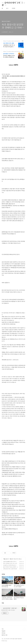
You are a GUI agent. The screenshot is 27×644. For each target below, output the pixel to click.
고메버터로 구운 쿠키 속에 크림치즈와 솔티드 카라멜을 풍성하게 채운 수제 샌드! (9, 46)
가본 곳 (11, 559)
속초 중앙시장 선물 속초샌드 (8, 43)
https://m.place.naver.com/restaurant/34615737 (12, 51)
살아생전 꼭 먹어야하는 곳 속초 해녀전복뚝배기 (9, 54)
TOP (24, 629)
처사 (3, 629)
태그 (7, 8)
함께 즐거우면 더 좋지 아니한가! (8, 610)
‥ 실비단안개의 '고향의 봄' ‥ (12, 3)
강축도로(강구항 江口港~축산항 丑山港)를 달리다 (10, 570)
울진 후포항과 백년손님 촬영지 (10, 567)
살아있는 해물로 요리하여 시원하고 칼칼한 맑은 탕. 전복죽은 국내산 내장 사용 (9, 56)
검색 (21, 3)
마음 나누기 (6, 559)
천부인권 (3, 633)
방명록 (13, 8)
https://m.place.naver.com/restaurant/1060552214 (12, 41)
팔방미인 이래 (4, 635)
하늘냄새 (3, 631)
